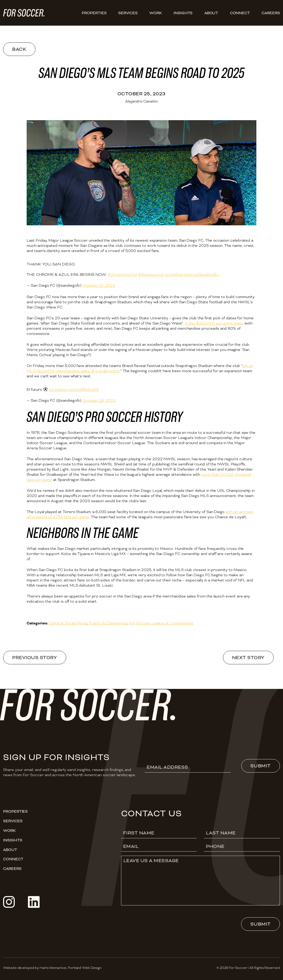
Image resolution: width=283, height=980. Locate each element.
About (211, 13)
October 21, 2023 (99, 285)
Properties (94, 13)
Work (156, 13)
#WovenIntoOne (122, 275)
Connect (240, 13)
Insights (183, 13)
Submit (261, 766)
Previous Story (35, 658)
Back (19, 49)
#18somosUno (151, 275)
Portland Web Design (85, 968)
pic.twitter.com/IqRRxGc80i (74, 390)
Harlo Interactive (53, 968)
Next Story (248, 658)
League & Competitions (173, 623)
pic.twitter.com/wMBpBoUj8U (192, 275)
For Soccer (139, 623)
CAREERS (271, 13)
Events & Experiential (108, 623)
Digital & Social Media (68, 623)
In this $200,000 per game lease (214, 323)
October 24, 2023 (99, 400)
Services (128, 13)
